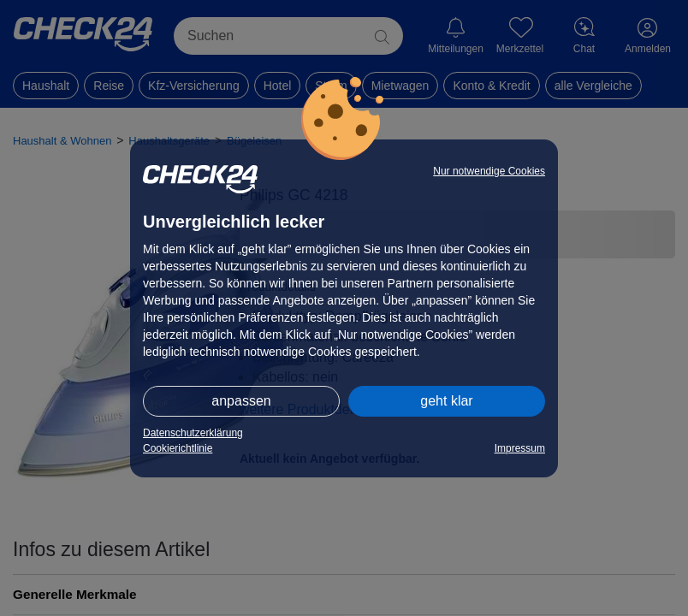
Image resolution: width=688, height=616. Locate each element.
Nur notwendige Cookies (489, 171)
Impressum (520, 448)
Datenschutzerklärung (193, 433)
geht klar (446, 401)
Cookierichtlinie (178, 448)
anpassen (241, 401)
